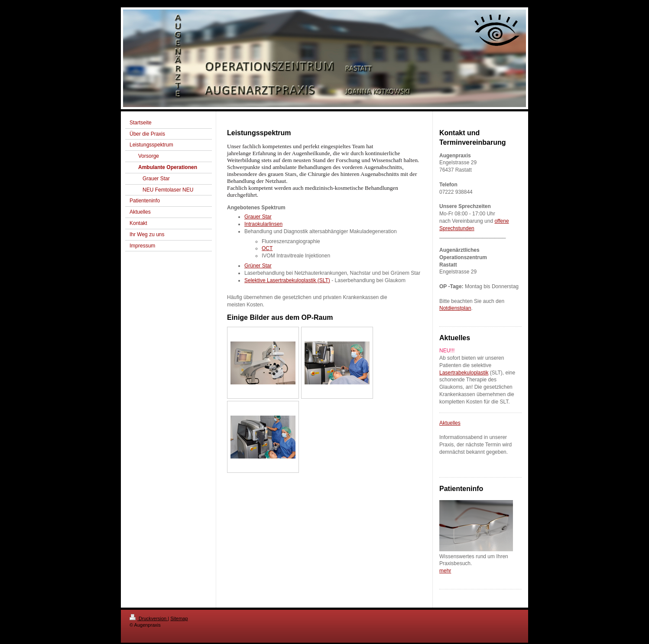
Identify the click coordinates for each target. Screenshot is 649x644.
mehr (445, 571)
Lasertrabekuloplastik (464, 373)
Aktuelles (450, 423)
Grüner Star (258, 266)
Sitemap (179, 618)
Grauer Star (258, 217)
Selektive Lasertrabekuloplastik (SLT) (287, 280)
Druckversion (149, 618)
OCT (267, 248)
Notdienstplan (455, 308)
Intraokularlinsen (263, 224)
